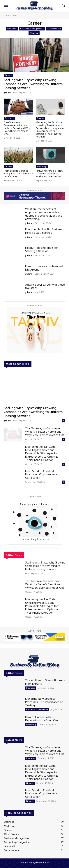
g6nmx (7, 92)
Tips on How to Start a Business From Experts (45, 682)
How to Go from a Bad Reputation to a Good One (42, 719)
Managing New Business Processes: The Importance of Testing (44, 702)
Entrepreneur (54, 29)
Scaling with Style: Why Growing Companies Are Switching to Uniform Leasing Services (33, 84)
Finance (34, 33)
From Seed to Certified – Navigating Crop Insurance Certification (18, 174)
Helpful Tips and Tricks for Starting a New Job (41, 249)
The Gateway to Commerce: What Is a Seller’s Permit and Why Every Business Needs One (17, 128)
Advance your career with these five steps (45, 286)
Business (12, 29)
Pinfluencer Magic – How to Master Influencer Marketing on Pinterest (49, 174)
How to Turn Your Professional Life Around (44, 268)
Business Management (32, 29)
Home (6, 15)
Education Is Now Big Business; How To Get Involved (44, 231)
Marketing (42, 167)
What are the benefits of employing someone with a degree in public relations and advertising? (44, 214)
